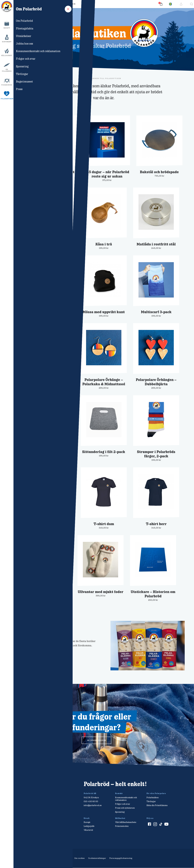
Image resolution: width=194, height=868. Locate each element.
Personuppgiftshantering (121, 858)
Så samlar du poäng (56, 4)
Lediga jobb (89, 826)
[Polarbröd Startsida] (37, 787)
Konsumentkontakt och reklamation (126, 799)
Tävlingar (151, 801)
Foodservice (7, 85)
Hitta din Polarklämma (157, 805)
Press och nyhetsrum (125, 808)
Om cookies (80, 858)
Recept (7, 28)
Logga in (72, 4)
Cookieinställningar (97, 858)
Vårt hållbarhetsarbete (126, 822)
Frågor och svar (36, 4)
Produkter (21, 4)
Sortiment (7, 42)
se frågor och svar (97, 740)
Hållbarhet (7, 55)
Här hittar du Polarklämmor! (44, 629)
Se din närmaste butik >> (35, 652)
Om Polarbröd (7, 70)
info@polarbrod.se (93, 805)
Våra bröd (88, 830)
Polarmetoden (122, 826)
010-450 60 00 (91, 801)
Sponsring (120, 812)
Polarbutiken (7, 99)
